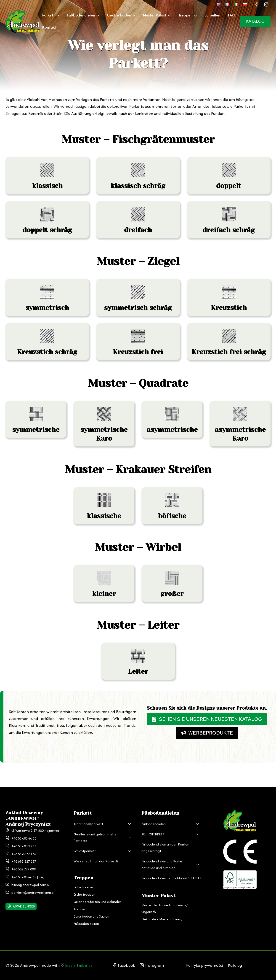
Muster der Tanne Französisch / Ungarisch (165, 902)
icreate (72, 958)
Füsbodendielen (154, 817)
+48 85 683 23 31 (24, 839)
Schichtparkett (85, 844)
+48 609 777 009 (24, 862)
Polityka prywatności (204, 962)
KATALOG (255, 21)
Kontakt (49, 27)
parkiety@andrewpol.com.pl (33, 885)
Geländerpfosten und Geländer (97, 895)
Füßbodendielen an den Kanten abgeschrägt (165, 841)
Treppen (80, 902)
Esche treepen (84, 887)
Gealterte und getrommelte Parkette (95, 830)
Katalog (235, 962)
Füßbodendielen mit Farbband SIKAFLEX (172, 871)
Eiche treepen (84, 880)
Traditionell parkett (88, 817)
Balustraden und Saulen (91, 909)
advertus (13, 965)
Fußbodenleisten (86, 917)
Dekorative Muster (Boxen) (162, 912)
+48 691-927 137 (24, 855)
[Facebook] (256, 4)
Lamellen (212, 15)
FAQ (232, 15)
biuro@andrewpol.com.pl (31, 878)
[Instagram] (266, 4)
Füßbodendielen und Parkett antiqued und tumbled (163, 858)
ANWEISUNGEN (25, 899)
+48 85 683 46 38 (24, 831)
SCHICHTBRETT (153, 827)
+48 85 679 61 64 (24, 847)
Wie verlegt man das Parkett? (96, 854)
